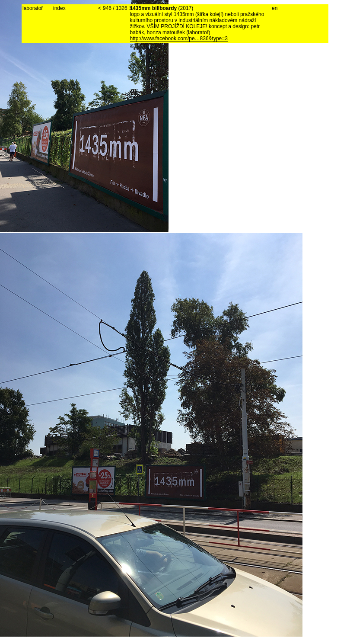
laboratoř (33, 8)
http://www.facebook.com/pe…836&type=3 (179, 38)
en (275, 8)
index (59, 8)
